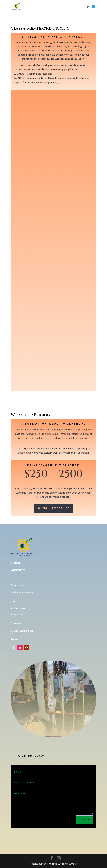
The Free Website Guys (61, 864)
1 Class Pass (17, 615)
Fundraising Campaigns (23, 592)
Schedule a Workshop (54, 508)
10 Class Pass (18, 608)
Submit (84, 820)
